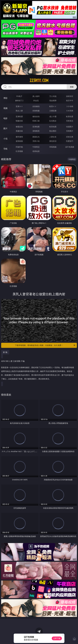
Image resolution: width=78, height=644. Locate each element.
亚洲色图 (36, 127)
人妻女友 (53, 137)
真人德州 (36, 96)
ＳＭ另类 (70, 111)
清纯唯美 (36, 131)
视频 (5, 108)
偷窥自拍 (19, 127)
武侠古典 (70, 137)
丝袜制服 (36, 111)
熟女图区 (53, 131)
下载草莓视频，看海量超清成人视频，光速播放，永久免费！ (45, 345)
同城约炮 (19, 147)
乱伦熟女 (53, 121)
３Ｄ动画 (70, 106)
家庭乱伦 (36, 137)
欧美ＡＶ (53, 106)
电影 (5, 118)
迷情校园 (19, 141)
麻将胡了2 (19, 101)
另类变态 (70, 121)
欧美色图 (53, 127)
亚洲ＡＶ (19, 106)
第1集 (5, 352)
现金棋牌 (53, 101)
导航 (5, 149)
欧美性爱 (70, 116)
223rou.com (39, 80)
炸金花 (36, 101)
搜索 (72, 87)
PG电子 (19, 96)
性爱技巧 (70, 141)
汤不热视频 (70, 147)
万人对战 (53, 96)
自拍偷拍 (36, 106)
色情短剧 (36, 151)
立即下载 (57, 638)
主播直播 (53, 111)
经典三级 (36, 121)
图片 (5, 128)
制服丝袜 (19, 121)
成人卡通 (53, 116)
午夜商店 (36, 147)
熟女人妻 (19, 111)
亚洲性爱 (19, 116)
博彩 (5, 98)
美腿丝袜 (19, 131)
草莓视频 (53, 147)
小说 (5, 139)
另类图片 (70, 131)
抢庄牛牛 (70, 101)
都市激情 (19, 137)
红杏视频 (19, 151)
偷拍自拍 (36, 116)
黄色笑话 (53, 141)
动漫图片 (70, 127)
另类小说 (36, 141)
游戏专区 (70, 96)
